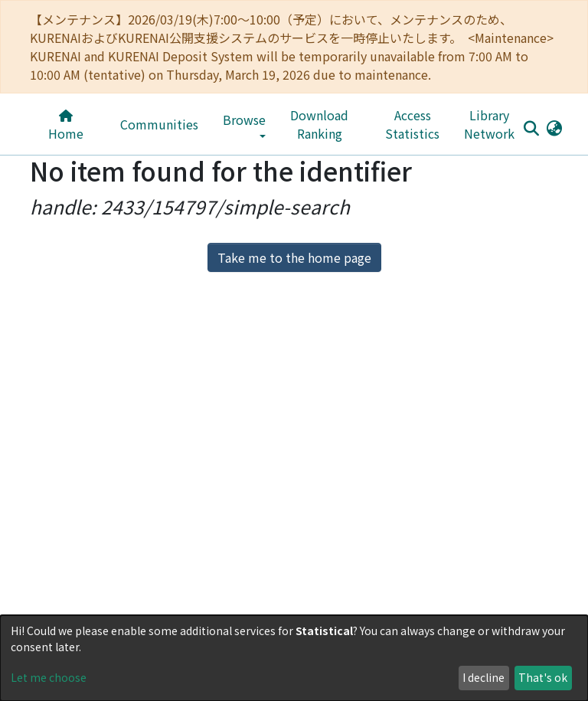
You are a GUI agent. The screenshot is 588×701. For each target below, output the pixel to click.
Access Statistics (412, 124)
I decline (483, 677)
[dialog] (294, 658)
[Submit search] (531, 128)
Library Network (489, 124)
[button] (554, 127)
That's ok (543, 677)
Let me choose (49, 677)
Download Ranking (319, 124)
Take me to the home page (294, 257)
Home (66, 126)
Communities (159, 124)
